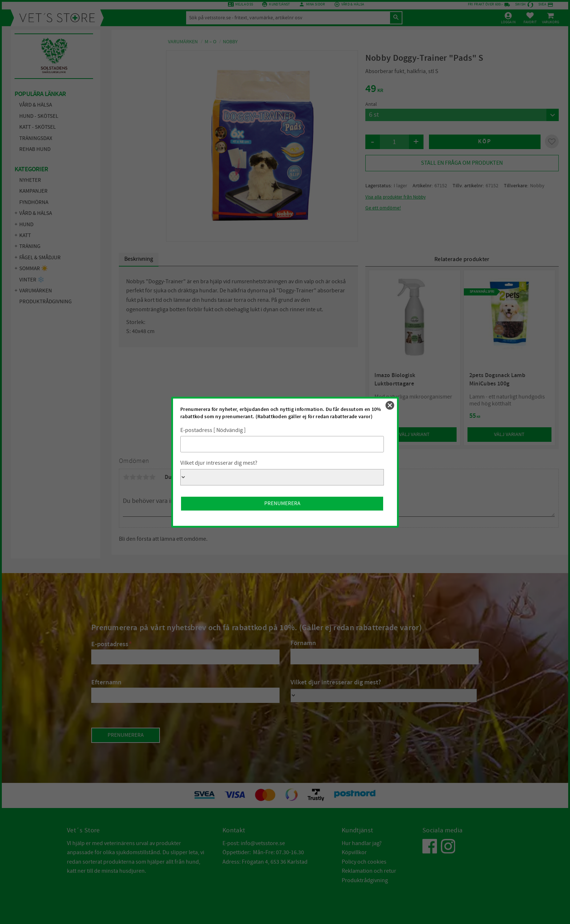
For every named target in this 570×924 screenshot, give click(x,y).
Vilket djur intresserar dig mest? (219, 463)
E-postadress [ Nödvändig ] (213, 430)
